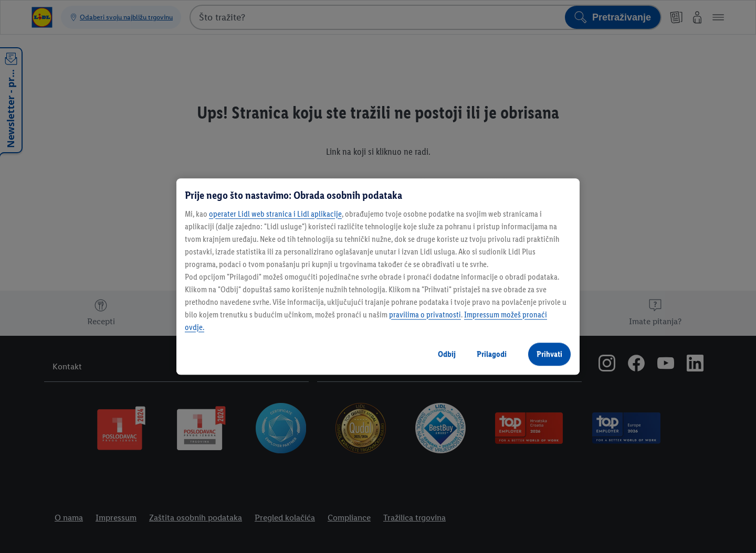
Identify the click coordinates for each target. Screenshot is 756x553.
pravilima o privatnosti (425, 315)
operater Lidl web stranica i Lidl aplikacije (275, 214)
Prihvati (549, 354)
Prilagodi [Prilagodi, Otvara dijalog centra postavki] (492, 354)
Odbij (447, 354)
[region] (378, 276)
